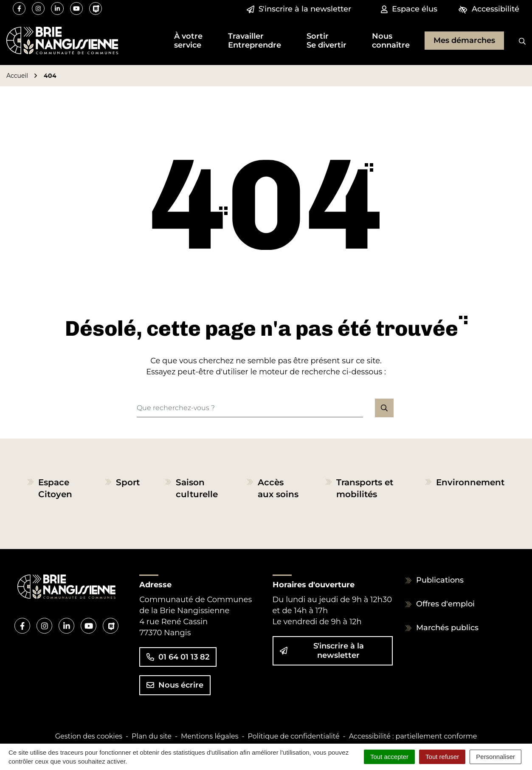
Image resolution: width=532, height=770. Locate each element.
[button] (188, 41)
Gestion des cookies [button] (89, 736)
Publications (440, 580)
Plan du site (152, 736)
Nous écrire (175, 685)
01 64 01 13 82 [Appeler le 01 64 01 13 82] (178, 657)
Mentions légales (210, 736)
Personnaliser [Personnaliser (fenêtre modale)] (495, 757)
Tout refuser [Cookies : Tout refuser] (442, 757)
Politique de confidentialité (294, 736)
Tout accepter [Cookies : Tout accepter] (389, 757)
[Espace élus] (409, 9)
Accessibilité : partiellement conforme (413, 736)
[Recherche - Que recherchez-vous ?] (250, 408)
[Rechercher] (516, 41)
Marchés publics (447, 628)
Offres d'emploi (445, 604)
